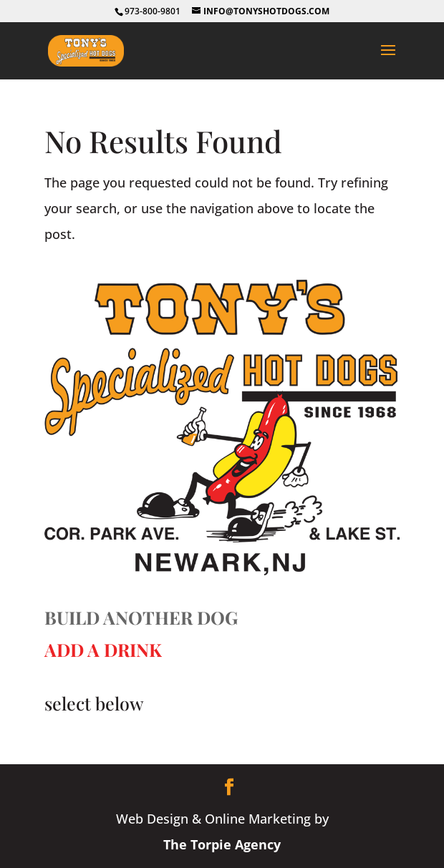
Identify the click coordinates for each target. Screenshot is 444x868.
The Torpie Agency (222, 844)
